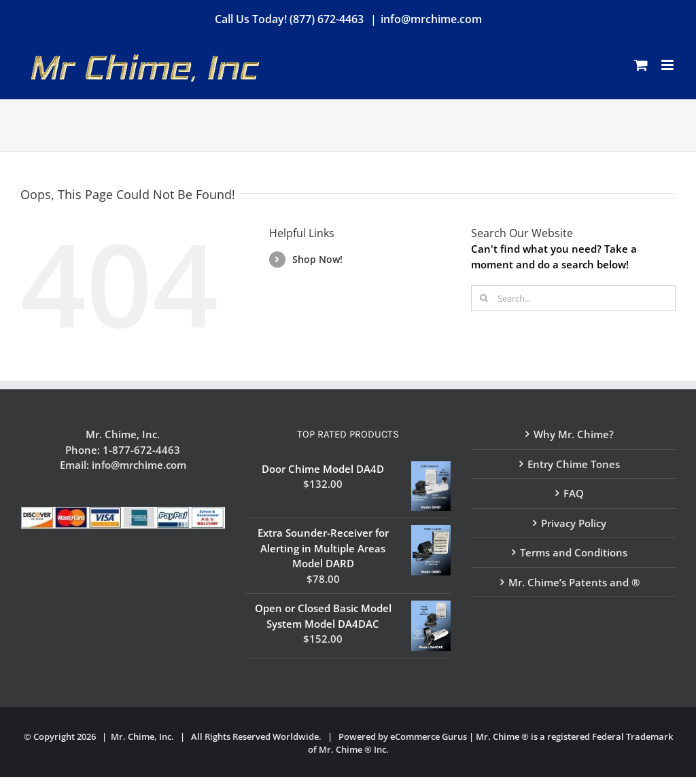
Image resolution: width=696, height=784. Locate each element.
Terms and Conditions (574, 552)
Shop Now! (317, 259)
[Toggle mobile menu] (668, 65)
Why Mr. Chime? (574, 434)
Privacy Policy (574, 523)
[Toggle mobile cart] (641, 65)
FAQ (574, 493)
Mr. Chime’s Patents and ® (574, 582)
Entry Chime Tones (574, 464)
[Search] (484, 298)
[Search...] (573, 298)
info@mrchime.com (431, 19)
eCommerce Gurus (429, 736)
